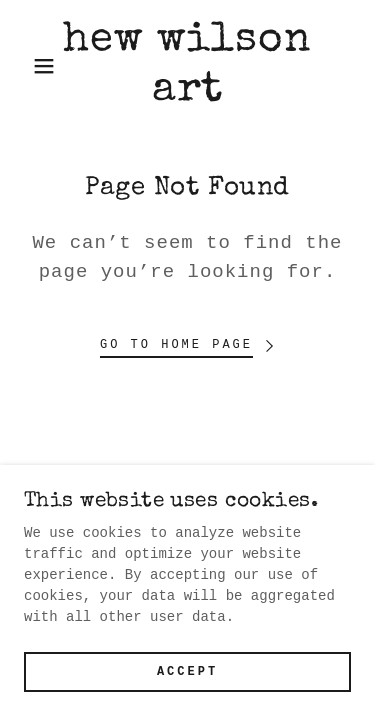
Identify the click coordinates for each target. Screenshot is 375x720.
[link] (187, 66)
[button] (29, 66)
